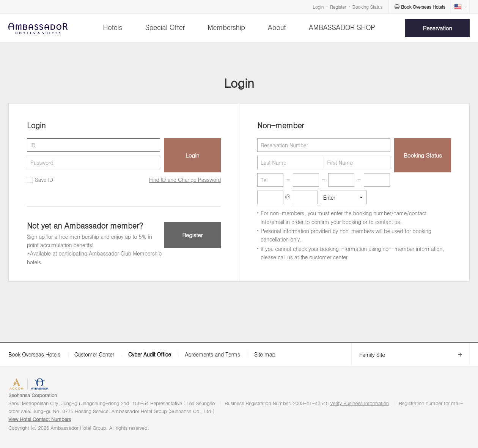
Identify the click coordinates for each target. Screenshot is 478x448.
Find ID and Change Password (185, 180)
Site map (265, 354)
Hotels (112, 27)
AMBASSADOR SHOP (342, 27)
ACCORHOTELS (28, 385)
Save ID (44, 180)
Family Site (368, 355)
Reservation (438, 28)
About (277, 27)
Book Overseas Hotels (34, 354)
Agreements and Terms (212, 354)
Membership (226, 27)
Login (318, 7)
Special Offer (165, 27)
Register (338, 7)
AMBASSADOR (65, 385)
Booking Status (368, 7)
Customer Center (94, 354)
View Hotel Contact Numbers (40, 419)
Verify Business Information (359, 403)
